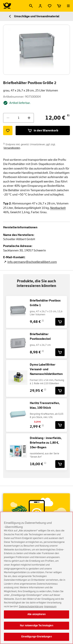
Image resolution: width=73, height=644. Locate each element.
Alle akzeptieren (36, 618)
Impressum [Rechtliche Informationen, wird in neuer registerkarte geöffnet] (50, 610)
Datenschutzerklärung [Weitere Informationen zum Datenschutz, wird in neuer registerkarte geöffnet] (31, 610)
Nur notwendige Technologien (36, 629)
